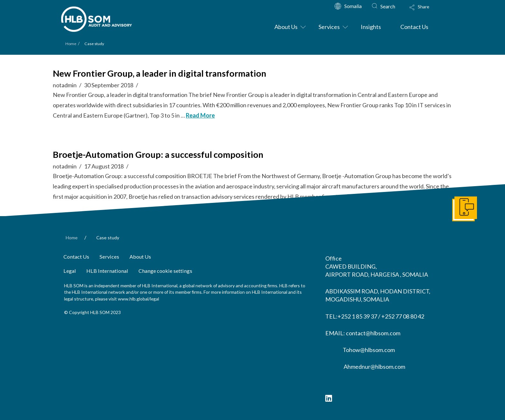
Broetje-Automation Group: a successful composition (158, 154)
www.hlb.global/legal (138, 299)
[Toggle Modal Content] (425, 12)
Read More (200, 115)
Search (388, 6)
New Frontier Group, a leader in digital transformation (160, 73)
